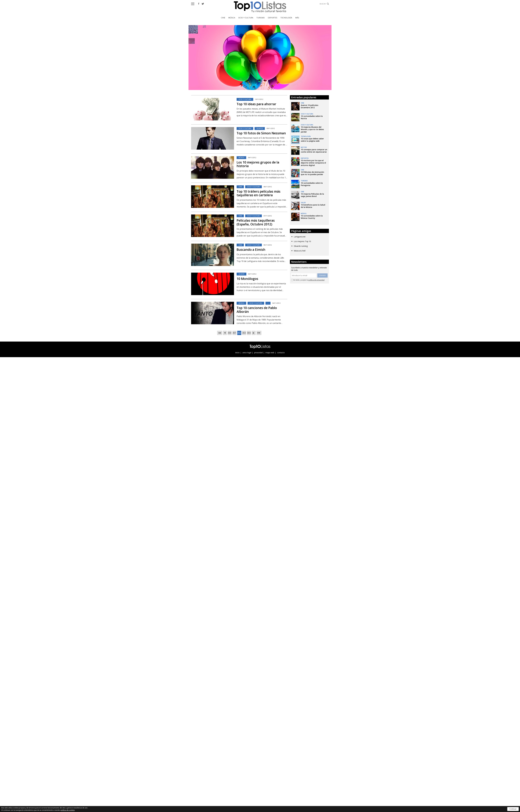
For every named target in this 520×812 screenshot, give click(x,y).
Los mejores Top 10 (302, 241)
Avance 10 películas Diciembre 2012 (310, 106)
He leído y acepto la (308, 280)
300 (230, 333)
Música (232, 18)
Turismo (261, 18)
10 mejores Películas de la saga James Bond (312, 195)
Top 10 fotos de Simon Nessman (261, 133)
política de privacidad (316, 280)
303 (244, 333)
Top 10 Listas (260, 7)
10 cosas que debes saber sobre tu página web (312, 140)
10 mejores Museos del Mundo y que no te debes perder (312, 129)
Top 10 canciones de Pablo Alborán (257, 310)
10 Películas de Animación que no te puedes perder (312, 173)
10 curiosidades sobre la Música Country (312, 217)
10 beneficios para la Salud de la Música (313, 206)
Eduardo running (301, 246)
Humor (241, 274)
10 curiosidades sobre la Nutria (312, 117)
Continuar (513, 809)
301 (234, 333)
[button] (193, 4)
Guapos (260, 128)
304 (249, 333)
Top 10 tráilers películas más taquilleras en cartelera (259, 193)
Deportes (273, 18)
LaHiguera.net (300, 237)
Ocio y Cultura (246, 18)
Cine (223, 18)
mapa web (270, 353)
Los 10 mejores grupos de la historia (258, 164)
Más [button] (297, 18)
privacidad (258, 353)
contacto (281, 353)
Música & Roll (300, 251)
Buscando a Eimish (251, 249)
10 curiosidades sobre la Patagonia (312, 184)
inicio (237, 353)
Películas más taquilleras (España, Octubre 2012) (256, 222)
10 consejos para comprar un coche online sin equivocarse (314, 151)
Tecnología (286, 18)
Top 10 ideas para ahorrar (256, 104)
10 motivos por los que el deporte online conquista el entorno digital (313, 163)
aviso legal (247, 353)
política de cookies (68, 810)
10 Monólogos (247, 279)
